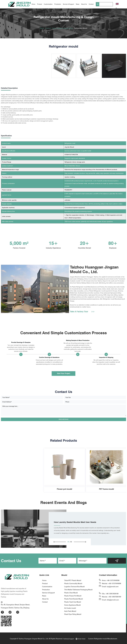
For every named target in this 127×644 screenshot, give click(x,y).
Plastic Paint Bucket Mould (74, 604)
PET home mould (65, 494)
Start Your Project (64, 378)
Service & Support (68, 4)
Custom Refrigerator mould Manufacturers (103, 639)
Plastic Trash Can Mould (73, 607)
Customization (48, 4)
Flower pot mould (22, 494)
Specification (6, 136)
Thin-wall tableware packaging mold (106, 494)
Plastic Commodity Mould (73, 588)
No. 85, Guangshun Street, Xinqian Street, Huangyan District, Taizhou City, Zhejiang (17, 605)
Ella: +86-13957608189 (110, 598)
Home (33, 4)
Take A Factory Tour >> (82, 316)
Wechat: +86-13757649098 (111, 588)
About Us (84, 4)
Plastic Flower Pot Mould (73, 601)
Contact (91, 4)
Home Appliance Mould (72, 610)
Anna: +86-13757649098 (111, 585)
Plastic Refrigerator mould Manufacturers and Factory (88, 287)
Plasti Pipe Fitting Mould (73, 619)
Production (58, 4)
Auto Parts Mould (70, 616)
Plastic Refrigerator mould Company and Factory (14, 594)
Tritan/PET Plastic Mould (73, 585)
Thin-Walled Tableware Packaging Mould (78, 594)
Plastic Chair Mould (71, 597)
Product (40, 4)
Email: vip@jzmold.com (110, 591)
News (78, 4)
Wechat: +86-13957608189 (111, 601)
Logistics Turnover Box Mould (74, 591)
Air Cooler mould (70, 613)
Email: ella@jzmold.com (110, 605)
